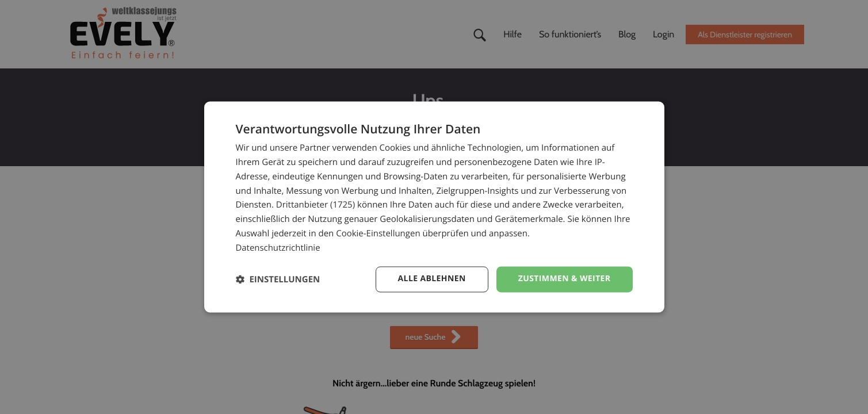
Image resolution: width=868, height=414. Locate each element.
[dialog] (434, 207)
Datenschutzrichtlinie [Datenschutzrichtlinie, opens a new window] (278, 248)
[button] (278, 280)
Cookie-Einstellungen (378, 233)
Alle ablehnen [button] (431, 279)
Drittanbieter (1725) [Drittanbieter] (316, 205)
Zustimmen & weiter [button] (565, 279)
